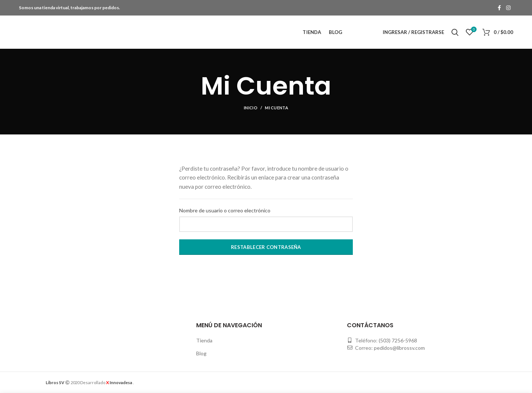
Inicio (251, 108)
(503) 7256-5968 (398, 340)
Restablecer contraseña (266, 247)
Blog (201, 353)
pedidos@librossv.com (399, 348)
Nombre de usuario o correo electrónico (225, 210)
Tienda (204, 340)
